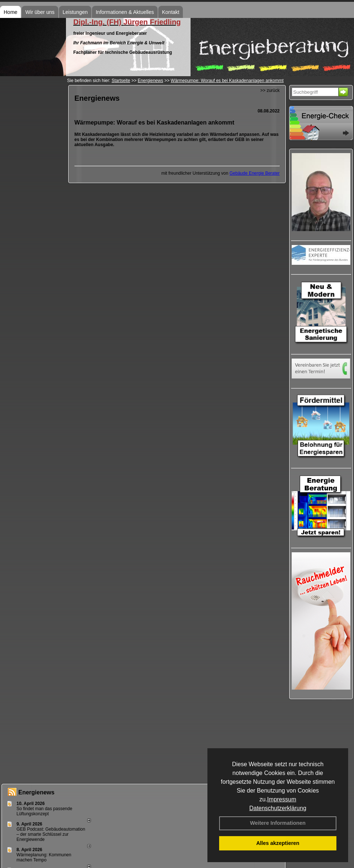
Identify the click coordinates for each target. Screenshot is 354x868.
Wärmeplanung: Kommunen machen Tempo (44, 857)
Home (10, 12)
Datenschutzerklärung (278, 808)
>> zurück (270, 90)
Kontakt (171, 12)
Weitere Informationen (278, 823)
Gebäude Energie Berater (255, 173)
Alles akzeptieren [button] (278, 843)
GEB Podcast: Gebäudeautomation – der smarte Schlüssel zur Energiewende (51, 834)
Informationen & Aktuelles (125, 12)
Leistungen (75, 12)
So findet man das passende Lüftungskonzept (44, 811)
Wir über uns (40, 12)
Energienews (36, 792)
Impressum (282, 799)
